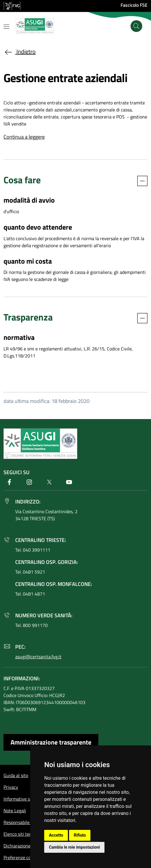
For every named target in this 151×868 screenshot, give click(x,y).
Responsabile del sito (24, 822)
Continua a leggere (24, 137)
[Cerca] (136, 26)
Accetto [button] (56, 835)
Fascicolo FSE (134, 5)
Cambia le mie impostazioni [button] (74, 847)
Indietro (20, 51)
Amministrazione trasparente (51, 742)
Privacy (11, 787)
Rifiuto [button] (80, 835)
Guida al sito (16, 775)
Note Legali (15, 811)
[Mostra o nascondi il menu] (6, 27)
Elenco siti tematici (23, 834)
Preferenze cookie (21, 857)
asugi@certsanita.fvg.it (38, 657)
